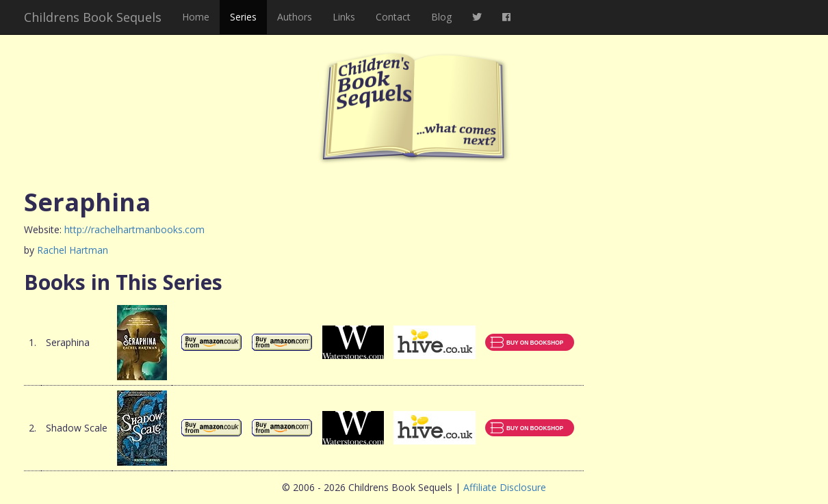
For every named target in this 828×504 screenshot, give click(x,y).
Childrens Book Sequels (93, 17)
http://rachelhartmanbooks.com (134, 229)
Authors (295, 17)
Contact (393, 17)
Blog (441, 17)
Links (344, 17)
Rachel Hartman (73, 250)
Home (196, 17)
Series (243, 17)
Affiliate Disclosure (505, 487)
